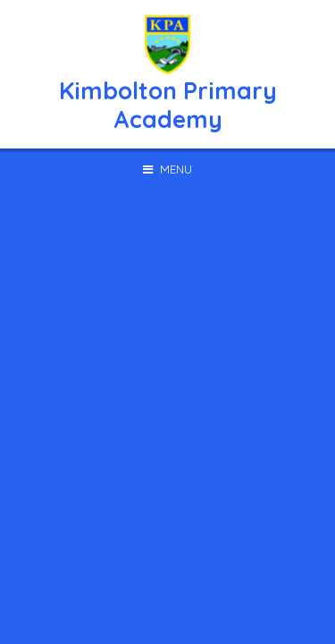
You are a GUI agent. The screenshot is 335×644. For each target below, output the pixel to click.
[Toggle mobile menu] (167, 169)
